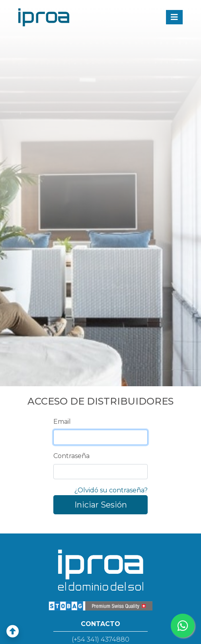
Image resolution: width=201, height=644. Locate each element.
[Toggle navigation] (174, 17)
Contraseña (71, 456)
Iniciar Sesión (101, 505)
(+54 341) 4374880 (100, 639)
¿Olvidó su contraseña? (111, 490)
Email (62, 422)
